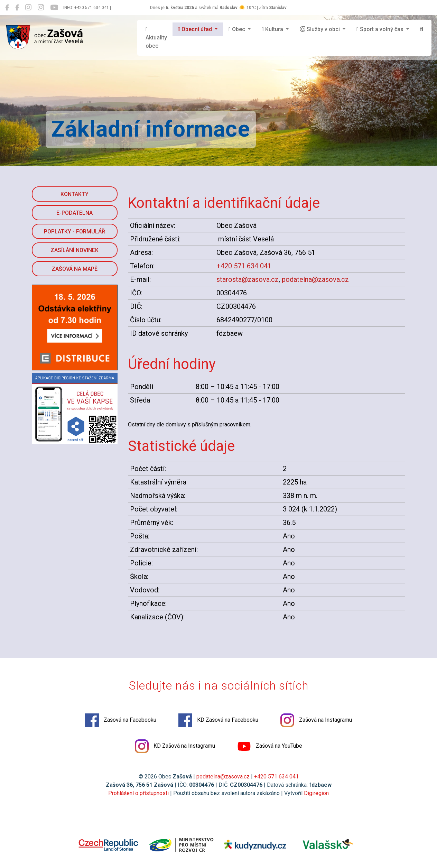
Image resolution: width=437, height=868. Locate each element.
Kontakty (75, 194)
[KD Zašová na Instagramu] (41, 8)
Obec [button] (238, 29)
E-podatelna (75, 213)
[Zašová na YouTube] (54, 8)
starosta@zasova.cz (248, 279)
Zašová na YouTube (270, 746)
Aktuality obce (156, 38)
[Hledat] (422, 29)
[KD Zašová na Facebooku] (17, 8)
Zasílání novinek (75, 250)
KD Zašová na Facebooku (218, 720)
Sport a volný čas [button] (381, 29)
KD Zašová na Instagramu (175, 746)
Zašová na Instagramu (316, 720)
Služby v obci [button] (320, 29)
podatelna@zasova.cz (315, 279)
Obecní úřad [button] (196, 29)
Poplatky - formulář (75, 232)
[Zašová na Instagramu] (28, 8)
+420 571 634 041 (244, 266)
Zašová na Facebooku (121, 720)
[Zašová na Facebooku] (7, 8)
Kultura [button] (273, 29)
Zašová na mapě (75, 269)
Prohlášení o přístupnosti (138, 793)
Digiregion (316, 793)
